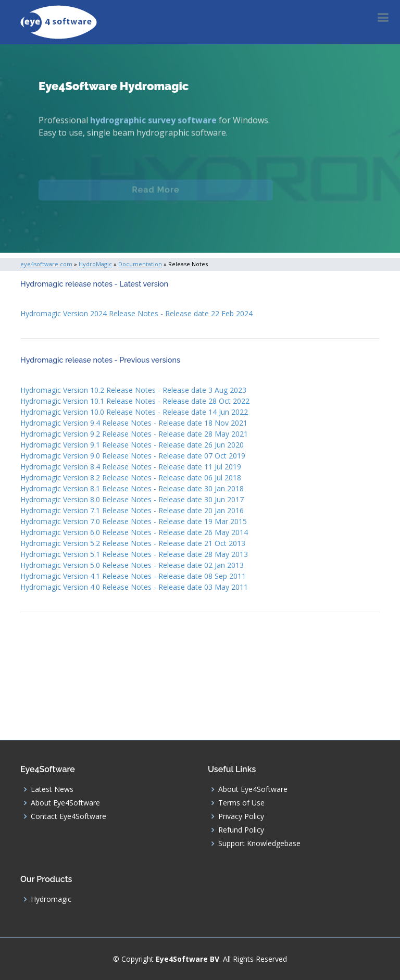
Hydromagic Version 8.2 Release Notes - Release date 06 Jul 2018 (131, 477)
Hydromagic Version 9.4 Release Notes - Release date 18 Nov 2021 (134, 423)
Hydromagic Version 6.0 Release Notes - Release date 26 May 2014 (134, 532)
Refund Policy (241, 830)
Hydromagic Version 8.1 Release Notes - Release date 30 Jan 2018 (132, 488)
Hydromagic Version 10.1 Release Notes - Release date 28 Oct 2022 (135, 401)
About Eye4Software (65, 803)
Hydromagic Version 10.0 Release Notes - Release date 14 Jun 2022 (134, 412)
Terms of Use (241, 803)
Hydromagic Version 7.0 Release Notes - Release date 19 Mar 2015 (134, 521)
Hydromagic (51, 899)
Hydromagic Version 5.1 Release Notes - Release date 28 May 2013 (134, 554)
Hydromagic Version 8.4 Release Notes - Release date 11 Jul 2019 (131, 467)
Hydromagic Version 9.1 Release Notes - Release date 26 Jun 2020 (132, 445)
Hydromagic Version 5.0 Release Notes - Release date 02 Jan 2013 (132, 565)
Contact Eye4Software (68, 816)
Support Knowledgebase (259, 843)
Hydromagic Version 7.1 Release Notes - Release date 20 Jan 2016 (132, 510)
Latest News (52, 789)
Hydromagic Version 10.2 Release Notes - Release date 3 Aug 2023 (133, 390)
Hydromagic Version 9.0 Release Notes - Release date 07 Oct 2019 (133, 456)
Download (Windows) (156, 225)
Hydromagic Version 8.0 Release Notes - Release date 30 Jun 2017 (132, 499)
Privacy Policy (241, 816)
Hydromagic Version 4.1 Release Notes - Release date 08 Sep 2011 (133, 576)
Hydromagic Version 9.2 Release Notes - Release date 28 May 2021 (134, 434)
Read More (155, 194)
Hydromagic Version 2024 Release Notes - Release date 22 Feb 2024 (136, 313)
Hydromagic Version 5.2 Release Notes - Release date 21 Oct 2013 (133, 543)
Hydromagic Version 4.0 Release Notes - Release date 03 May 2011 (134, 587)
